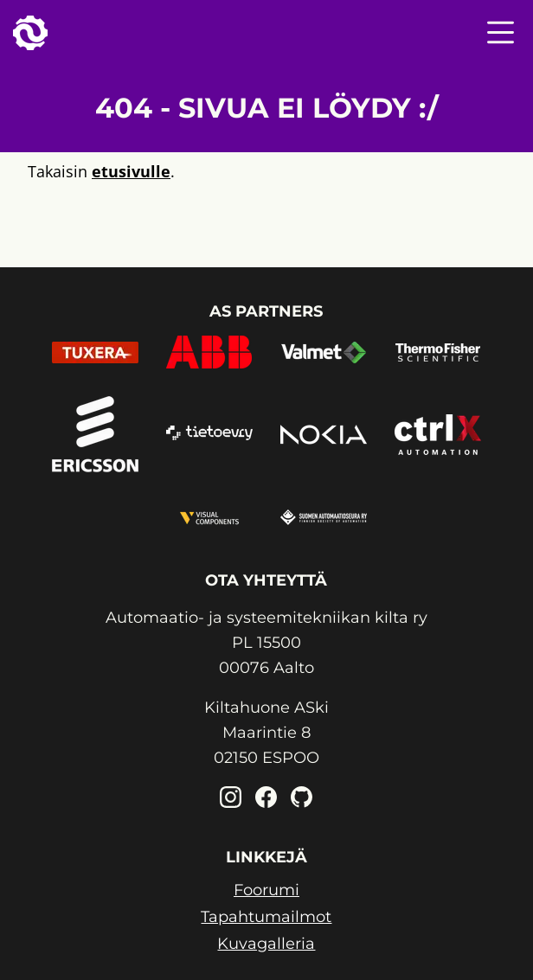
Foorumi (266, 890)
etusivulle (131, 171)
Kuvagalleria (266, 944)
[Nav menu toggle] (501, 32)
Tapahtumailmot (266, 917)
